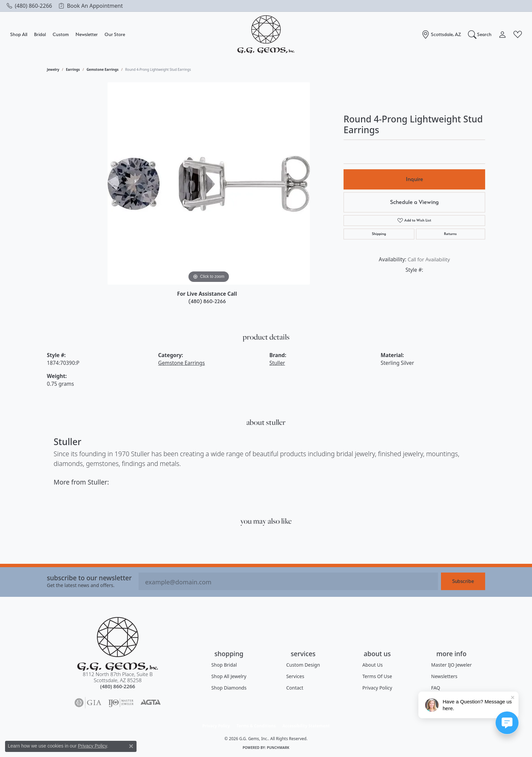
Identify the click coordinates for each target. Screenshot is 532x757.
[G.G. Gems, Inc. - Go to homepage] (118, 644)
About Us (373, 665)
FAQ (436, 688)
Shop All (19, 34)
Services (295, 676)
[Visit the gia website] (88, 703)
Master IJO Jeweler (451, 665)
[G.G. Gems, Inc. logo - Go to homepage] (266, 35)
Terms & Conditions (256, 726)
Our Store (115, 34)
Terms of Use (377, 676)
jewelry (53, 69)
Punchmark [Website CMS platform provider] (278, 748)
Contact (295, 688)
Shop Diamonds (229, 688)
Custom (61, 34)
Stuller (277, 363)
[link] (29, 6)
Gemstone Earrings (103, 69)
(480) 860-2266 (207, 301)
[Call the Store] (118, 686)
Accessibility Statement (306, 726)
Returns (450, 234)
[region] (209, 183)
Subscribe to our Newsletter (89, 578)
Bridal (40, 34)
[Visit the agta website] (151, 703)
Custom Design (303, 665)
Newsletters (444, 676)
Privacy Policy (377, 688)
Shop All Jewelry (229, 676)
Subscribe (463, 581)
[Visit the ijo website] (121, 703)
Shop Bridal (224, 665)
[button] (480, 34)
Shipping (379, 234)
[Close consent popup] (131, 746)
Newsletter (87, 34)
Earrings (73, 69)
